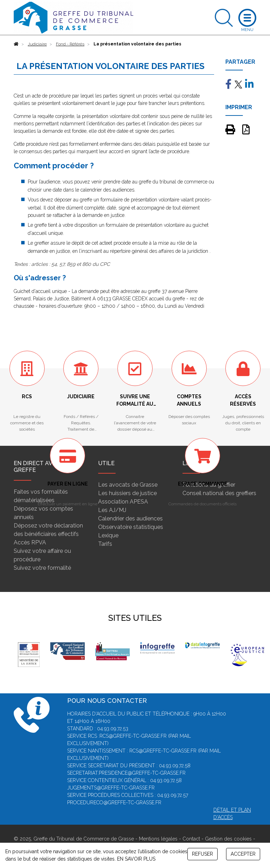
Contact (191, 839)
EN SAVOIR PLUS (136, 859)
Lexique (108, 535)
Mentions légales (158, 839)
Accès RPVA (30, 542)
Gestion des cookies (228, 839)
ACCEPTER (243, 854)
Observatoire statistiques (131, 527)
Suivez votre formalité (42, 568)
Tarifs (105, 544)
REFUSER (202, 854)
